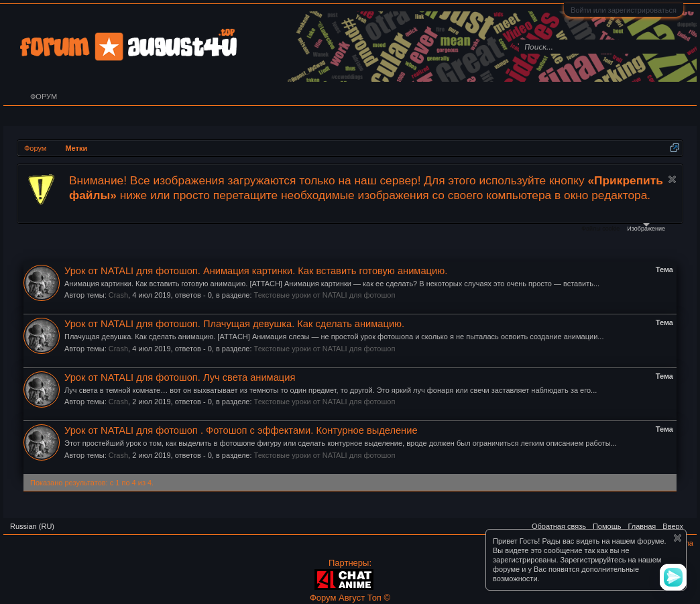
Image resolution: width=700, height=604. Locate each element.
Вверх (673, 526)
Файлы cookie (600, 229)
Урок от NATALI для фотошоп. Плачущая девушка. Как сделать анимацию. (234, 324)
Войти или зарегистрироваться (624, 10)
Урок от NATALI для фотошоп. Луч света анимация (180, 377)
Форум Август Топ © (350, 598)
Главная (642, 526)
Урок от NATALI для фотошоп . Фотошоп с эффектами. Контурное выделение (241, 430)
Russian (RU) (32, 526)
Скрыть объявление (672, 179)
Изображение (646, 228)
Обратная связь (559, 526)
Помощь (607, 526)
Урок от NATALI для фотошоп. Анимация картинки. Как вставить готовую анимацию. (256, 271)
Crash (118, 295)
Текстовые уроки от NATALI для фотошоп (325, 295)
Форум (44, 97)
